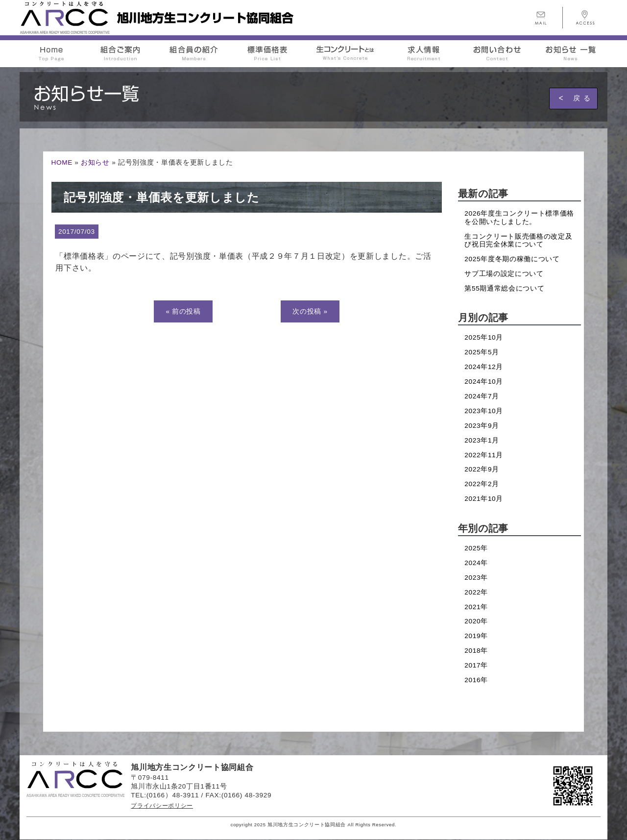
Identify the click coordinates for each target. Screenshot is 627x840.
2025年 (476, 548)
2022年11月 (484, 455)
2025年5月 (482, 352)
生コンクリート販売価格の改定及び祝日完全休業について (518, 240)
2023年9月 (482, 426)
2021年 (476, 607)
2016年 (476, 680)
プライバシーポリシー (162, 806)
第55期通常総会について (504, 288)
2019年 (476, 636)
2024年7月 (482, 396)
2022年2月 (482, 484)
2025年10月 (484, 337)
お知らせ (95, 162)
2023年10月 (484, 411)
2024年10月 (484, 382)
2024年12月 (484, 367)
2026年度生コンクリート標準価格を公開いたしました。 (519, 217)
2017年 (476, 665)
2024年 (476, 563)
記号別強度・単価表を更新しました (162, 197)
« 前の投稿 (183, 311)
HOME (62, 162)
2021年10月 (484, 499)
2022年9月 (482, 469)
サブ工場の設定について (504, 274)
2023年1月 (482, 440)
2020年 (476, 621)
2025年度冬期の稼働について (512, 259)
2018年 (476, 651)
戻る (583, 98)
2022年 (476, 592)
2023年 (476, 578)
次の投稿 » (310, 311)
